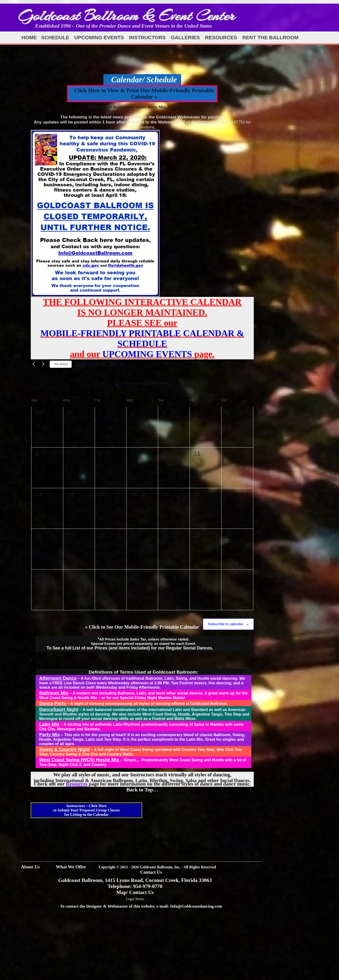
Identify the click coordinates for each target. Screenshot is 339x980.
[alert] (142, 384)
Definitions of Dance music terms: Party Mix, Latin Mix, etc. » (142, 107)
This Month (61, 364)
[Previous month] (34, 364)
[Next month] (43, 364)
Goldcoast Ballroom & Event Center (127, 16)
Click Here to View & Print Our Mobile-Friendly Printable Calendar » (144, 94)
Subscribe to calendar (226, 624)
